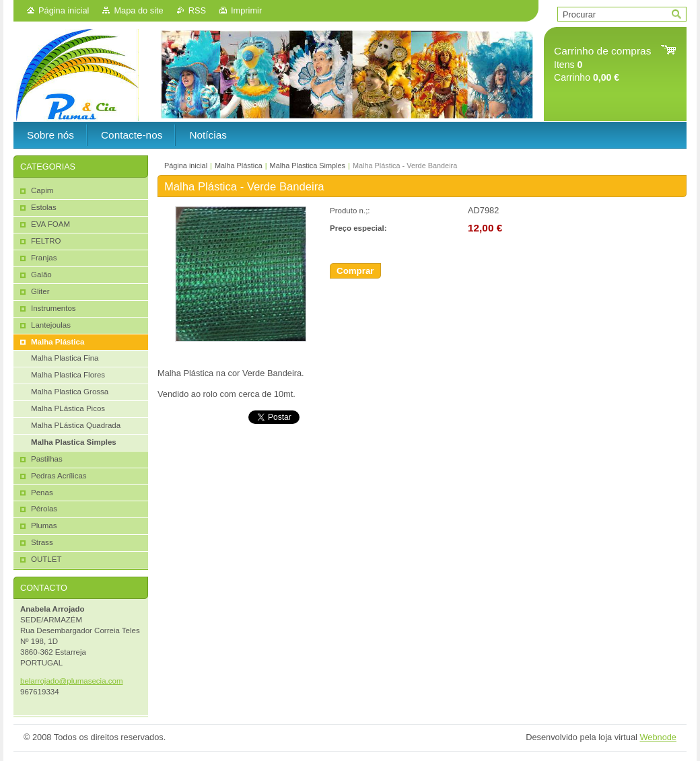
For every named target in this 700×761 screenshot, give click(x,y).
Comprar (355, 271)
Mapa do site (138, 10)
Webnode (658, 737)
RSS (197, 10)
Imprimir (246, 10)
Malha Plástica (239, 166)
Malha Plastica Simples (308, 166)
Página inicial (64, 10)
